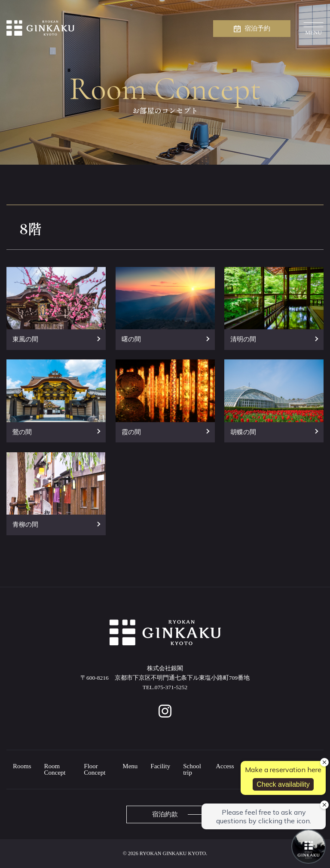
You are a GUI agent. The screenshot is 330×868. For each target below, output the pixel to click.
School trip (192, 769)
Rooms (22, 766)
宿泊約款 (165, 814)
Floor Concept (95, 769)
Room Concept (55, 769)
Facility (160, 766)
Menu (130, 766)
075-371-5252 (171, 687)
